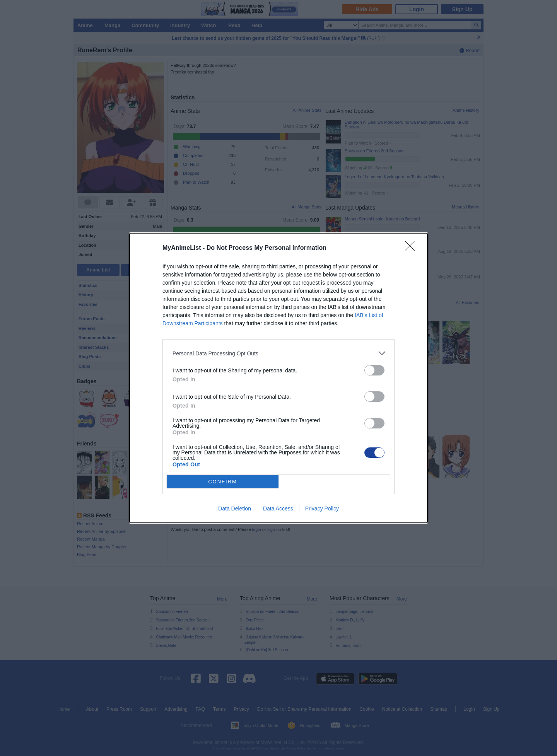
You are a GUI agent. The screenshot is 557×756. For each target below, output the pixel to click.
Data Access (278, 509)
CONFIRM (223, 482)
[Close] (412, 248)
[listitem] (278, 353)
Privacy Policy (322, 509)
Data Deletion (235, 509)
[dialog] (278, 378)
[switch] (374, 370)
